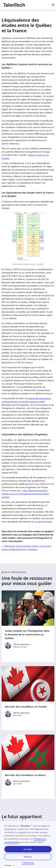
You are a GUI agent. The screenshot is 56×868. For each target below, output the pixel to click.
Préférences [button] (28, 863)
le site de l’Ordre (44, 522)
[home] (14, 5)
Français (8, 865)
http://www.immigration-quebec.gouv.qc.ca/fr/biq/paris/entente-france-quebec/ (25, 494)
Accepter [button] (28, 849)
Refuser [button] (28, 857)
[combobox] (10, 865)
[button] (53, 5)
